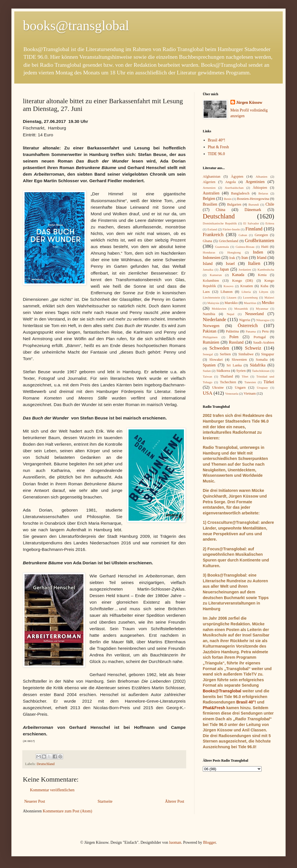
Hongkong (234, 252)
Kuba (264, 286)
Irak (232, 258)
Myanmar (262, 309)
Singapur (268, 354)
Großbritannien (259, 241)
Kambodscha (266, 269)
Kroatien (247, 286)
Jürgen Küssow (249, 103)
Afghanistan (212, 177)
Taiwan (207, 376)
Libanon (226, 292)
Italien (254, 263)
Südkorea (223, 371)
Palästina (232, 331)
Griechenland (228, 241)
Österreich (248, 326)
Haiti (265, 247)
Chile (270, 204)
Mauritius (250, 303)
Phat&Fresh (214, 708)
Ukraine (218, 388)
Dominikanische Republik (220, 223)
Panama (251, 331)
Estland (212, 229)
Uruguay (262, 388)
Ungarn (240, 388)
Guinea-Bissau (245, 247)
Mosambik (241, 309)
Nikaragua (263, 320)
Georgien (261, 235)
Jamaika (208, 269)
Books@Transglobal (222, 691)
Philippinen (210, 337)
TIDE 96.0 (216, 154)
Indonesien (211, 258)
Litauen (231, 297)
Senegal (208, 354)
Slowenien (239, 360)
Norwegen (211, 326)
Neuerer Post (35, 801)
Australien (211, 193)
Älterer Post (175, 801)
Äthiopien (260, 188)
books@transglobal (76, 26)
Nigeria (244, 320)
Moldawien (219, 309)
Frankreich (213, 235)
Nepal (231, 314)
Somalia (262, 360)
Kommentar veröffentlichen (52, 790)
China (220, 210)
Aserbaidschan (234, 188)
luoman (175, 842)
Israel (230, 264)
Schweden (219, 348)
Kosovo (229, 286)
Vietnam (250, 394)
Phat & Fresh (218, 147)
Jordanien (245, 269)
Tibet (245, 376)
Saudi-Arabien (264, 342)
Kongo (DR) (243, 281)
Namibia (209, 314)
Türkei (269, 382)
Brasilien (210, 204)
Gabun (243, 235)
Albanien (261, 177)
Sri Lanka (234, 365)
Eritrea (270, 223)
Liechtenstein (211, 297)
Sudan (207, 371)
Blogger (209, 842)
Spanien (209, 365)
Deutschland (46, 764)
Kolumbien (211, 281)
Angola (230, 182)
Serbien (225, 354)
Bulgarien (234, 204)
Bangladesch (240, 193)
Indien (258, 252)
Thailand (227, 376)
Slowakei (216, 360)
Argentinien (255, 182)
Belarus (263, 193)
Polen (234, 337)
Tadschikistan (261, 371)
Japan (224, 269)
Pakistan (209, 331)
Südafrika (258, 365)
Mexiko (268, 303)
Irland (261, 258)
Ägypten (237, 177)
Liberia (246, 292)
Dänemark (253, 210)
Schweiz (253, 348)
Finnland (254, 229)
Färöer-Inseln (231, 229)
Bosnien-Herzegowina (253, 199)
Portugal (260, 337)
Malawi (269, 297)
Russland (236, 342)
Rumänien (211, 342)
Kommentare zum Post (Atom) (68, 811)
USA (208, 393)
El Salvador (251, 223)
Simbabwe (246, 354)
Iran (245, 258)
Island (208, 264)
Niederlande (214, 320)
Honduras (209, 252)
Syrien (241, 371)
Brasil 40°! (217, 140)
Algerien (209, 182)
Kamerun (216, 275)
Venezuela (232, 394)
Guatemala (222, 247)
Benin (228, 199)
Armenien (209, 188)
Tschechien (228, 382)
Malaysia (213, 303)
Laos (206, 292)
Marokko (231, 303)
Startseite (105, 801)
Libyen (264, 292)
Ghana (207, 241)
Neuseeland (254, 314)
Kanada (238, 275)
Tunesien (250, 382)
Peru (265, 331)
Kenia (262, 275)
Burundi (254, 204)
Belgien (209, 199)
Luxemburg (250, 297)
